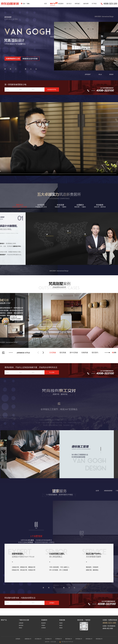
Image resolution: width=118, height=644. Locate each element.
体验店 (21, 628)
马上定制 (52, 372)
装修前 (61, 623)
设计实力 (69, 4)
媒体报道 (21, 625)
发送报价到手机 (52, 90)
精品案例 (61, 4)
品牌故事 (21, 623)
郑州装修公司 (89, 639)
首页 (46, 4)
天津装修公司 (58, 639)
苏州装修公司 (79, 639)
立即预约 (52, 603)
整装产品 (53, 4)
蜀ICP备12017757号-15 (67, 642)
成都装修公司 (28, 639)
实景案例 (43, 628)
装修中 (61, 625)
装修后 (61, 628)
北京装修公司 (48, 639)
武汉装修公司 (38, 639)
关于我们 (94, 4)
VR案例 (43, 625)
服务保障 (86, 4)
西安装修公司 (99, 639)
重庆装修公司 (69, 639)
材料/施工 (78, 4)
